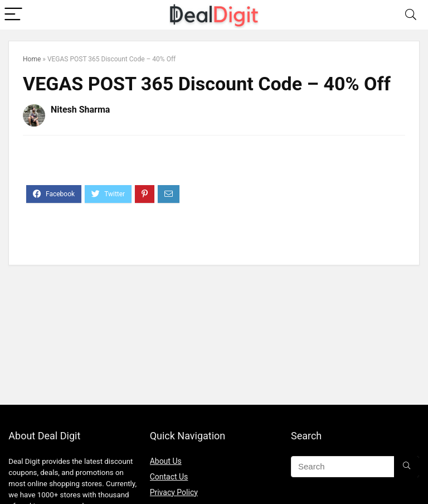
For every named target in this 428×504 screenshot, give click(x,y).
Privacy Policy (174, 492)
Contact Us (169, 477)
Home (32, 59)
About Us (166, 461)
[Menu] (13, 15)
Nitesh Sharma (80, 110)
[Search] (411, 15)
